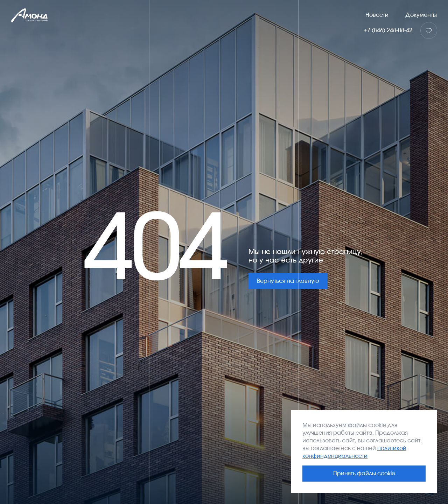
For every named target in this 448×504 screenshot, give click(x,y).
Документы (421, 15)
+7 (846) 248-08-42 (388, 30)
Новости (377, 15)
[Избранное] (429, 30)
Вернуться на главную (288, 281)
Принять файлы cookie (364, 474)
